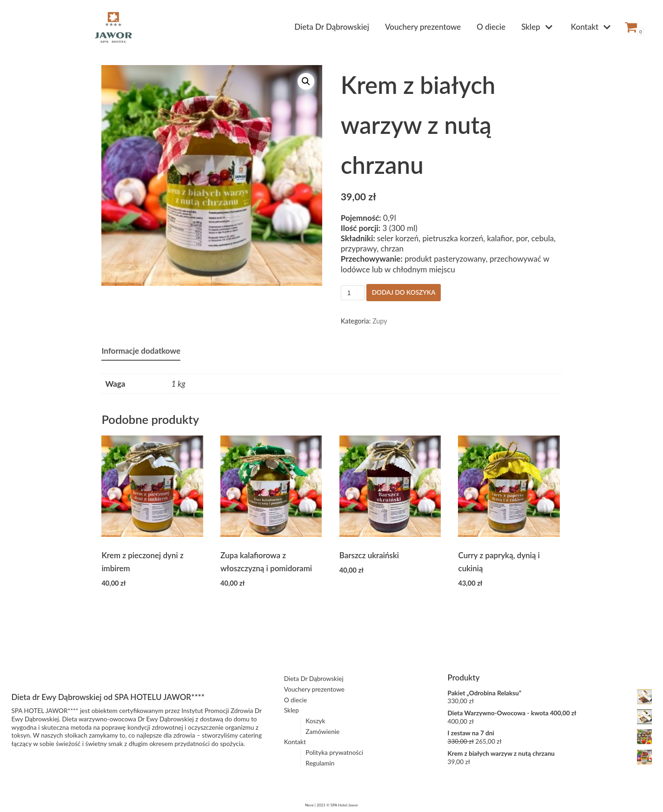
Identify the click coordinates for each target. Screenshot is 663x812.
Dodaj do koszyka (404, 292)
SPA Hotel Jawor (344, 805)
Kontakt (295, 742)
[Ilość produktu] (353, 293)
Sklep (292, 710)
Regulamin (320, 763)
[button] (306, 81)
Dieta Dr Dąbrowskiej (332, 27)
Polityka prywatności (334, 753)
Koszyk (315, 721)
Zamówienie (322, 732)
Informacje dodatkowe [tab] (141, 351)
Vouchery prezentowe (423, 27)
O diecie (491, 27)
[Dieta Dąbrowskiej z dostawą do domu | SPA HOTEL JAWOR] (113, 27)
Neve (309, 805)
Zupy (380, 321)
